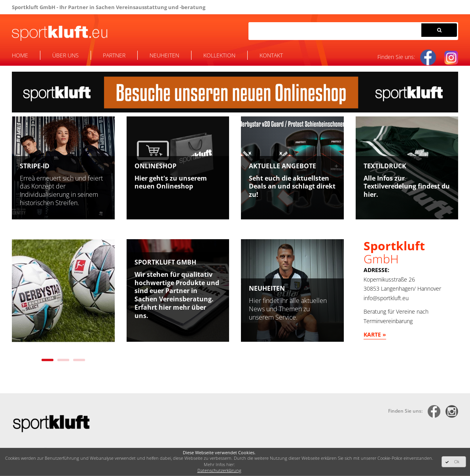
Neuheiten (164, 55)
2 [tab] (63, 360)
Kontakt (271, 55)
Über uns (65, 55)
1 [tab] (47, 360)
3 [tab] (79, 360)
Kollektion (219, 55)
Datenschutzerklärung (219, 470)
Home (20, 55)
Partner (114, 55)
